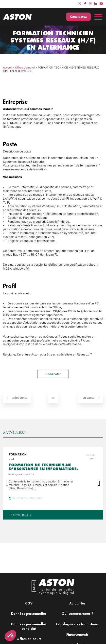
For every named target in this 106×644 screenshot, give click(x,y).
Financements (77, 634)
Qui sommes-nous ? (77, 613)
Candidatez (78, 17)
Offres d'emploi (25, 68)
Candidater (53, 374)
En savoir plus (20, 515)
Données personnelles (29, 613)
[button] (99, 483)
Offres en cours (29, 639)
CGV (29, 603)
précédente (17, 398)
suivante (91, 398)
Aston (91, 455)
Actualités (77, 603)
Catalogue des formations (77, 624)
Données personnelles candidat (29, 626)
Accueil (8, 68)
